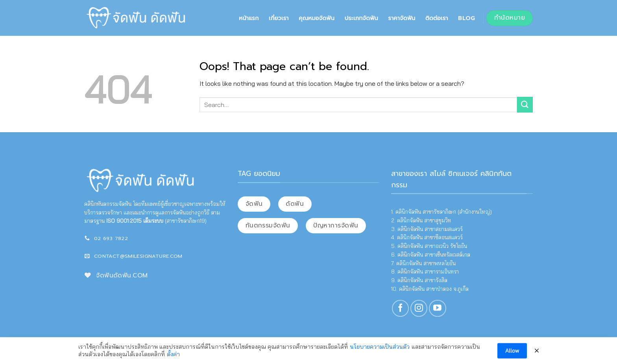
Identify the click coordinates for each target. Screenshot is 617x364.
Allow (512, 353)
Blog (466, 18)
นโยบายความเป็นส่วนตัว (380, 349)
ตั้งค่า (173, 357)
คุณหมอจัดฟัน (317, 18)
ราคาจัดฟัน (402, 18)
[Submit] (525, 104)
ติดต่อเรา (437, 18)
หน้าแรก (249, 18)
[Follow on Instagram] (419, 308)
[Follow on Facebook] (400, 308)
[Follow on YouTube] (437, 308)
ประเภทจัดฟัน (361, 18)
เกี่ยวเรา (279, 18)
